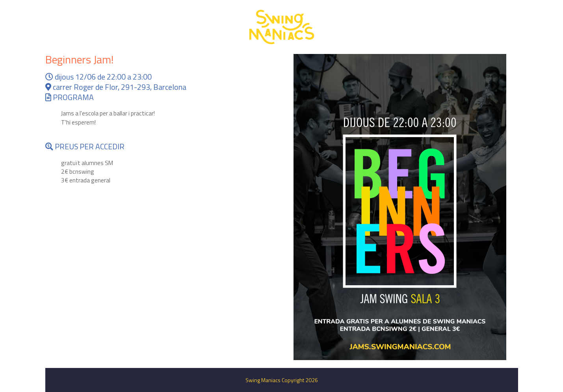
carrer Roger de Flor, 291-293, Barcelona (116, 87)
